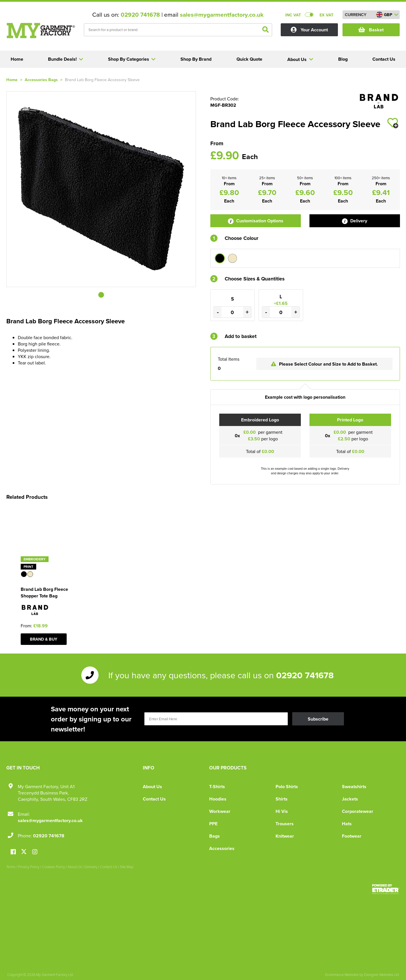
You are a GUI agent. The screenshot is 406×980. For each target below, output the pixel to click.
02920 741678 (140, 15)
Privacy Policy (29, 867)
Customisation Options (256, 221)
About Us (152, 787)
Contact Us (154, 799)
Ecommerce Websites (342, 975)
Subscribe (318, 719)
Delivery (355, 221)
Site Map (127, 867)
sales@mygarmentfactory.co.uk (222, 15)
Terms (11, 867)
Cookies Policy (53, 867)
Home (12, 80)
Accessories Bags (41, 80)
